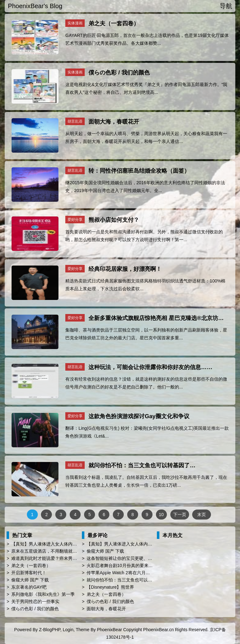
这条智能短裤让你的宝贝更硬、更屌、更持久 (130, 558)
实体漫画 (75, 23)
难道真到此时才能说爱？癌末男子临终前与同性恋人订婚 (66, 558)
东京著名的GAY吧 (29, 587)
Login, (69, 630)
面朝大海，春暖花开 (114, 122)
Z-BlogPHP (50, 630)
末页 (202, 515)
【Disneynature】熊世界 (110, 587)
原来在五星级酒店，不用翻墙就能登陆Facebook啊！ (62, 551)
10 (161, 515)
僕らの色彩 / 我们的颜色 (119, 73)
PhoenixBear (109, 630)
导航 (226, 6)
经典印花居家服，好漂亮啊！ (125, 269)
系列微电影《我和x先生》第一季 (43, 594)
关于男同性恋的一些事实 (35, 601)
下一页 (180, 515)
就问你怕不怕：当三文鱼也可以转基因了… (142, 465)
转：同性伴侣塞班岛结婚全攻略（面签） (139, 171)
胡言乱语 (75, 121)
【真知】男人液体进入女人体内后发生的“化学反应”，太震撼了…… (76, 544)
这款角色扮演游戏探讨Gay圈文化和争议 (139, 416)
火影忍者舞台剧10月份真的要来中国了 (124, 565)
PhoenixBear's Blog (35, 6)
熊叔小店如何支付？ (114, 220)
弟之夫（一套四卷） (114, 23)
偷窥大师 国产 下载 (30, 580)
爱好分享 (75, 220)
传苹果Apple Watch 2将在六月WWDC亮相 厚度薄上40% (141, 573)
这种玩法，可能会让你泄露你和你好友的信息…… (150, 367)
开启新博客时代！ (29, 573)
